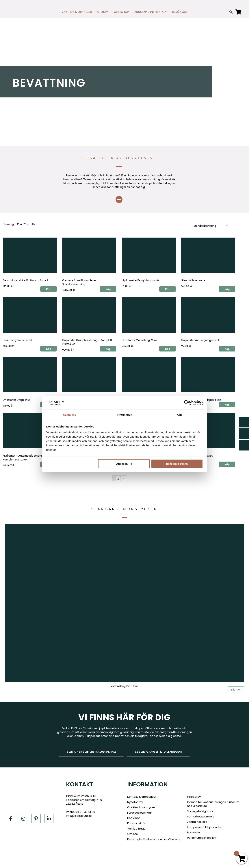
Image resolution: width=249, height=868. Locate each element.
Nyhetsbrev (135, 802)
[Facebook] (10, 819)
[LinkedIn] (49, 819)
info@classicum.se (79, 816)
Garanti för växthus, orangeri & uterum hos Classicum (213, 804)
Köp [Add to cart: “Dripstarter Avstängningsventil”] (227, 349)
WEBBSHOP (121, 12)
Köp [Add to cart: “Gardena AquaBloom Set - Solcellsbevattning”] (108, 289)
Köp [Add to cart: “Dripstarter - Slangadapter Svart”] (227, 405)
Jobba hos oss (197, 822)
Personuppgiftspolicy (201, 838)
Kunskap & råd (137, 823)
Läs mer (236, 689)
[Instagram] (23, 819)
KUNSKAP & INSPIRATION (150, 12)
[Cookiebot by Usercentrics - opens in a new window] (187, 402)
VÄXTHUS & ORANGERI (77, 12)
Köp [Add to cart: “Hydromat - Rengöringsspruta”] (168, 289)
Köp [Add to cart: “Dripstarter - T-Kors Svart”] (227, 464)
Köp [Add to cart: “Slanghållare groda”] (227, 289)
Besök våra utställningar (158, 752)
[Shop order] (212, 226)
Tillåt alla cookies (177, 464)
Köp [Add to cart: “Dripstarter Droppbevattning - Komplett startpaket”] (108, 349)
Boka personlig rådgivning (91, 752)
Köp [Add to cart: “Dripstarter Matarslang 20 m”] (168, 349)
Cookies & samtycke (141, 807)
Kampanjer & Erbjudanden (205, 827)
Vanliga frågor (137, 829)
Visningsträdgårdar (200, 811)
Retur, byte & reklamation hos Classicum (155, 839)
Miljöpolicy (194, 797)
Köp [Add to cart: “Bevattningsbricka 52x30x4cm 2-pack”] (49, 289)
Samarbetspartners (201, 816)
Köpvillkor (133, 818)
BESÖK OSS (180, 12)
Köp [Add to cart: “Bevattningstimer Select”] (49, 349)
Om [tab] (179, 415)
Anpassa (124, 464)
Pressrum (193, 832)
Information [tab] (124, 415)
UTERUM (103, 12)
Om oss (132, 834)
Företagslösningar (140, 813)
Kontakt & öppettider (142, 797)
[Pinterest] (36, 819)
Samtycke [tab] (70, 415)
